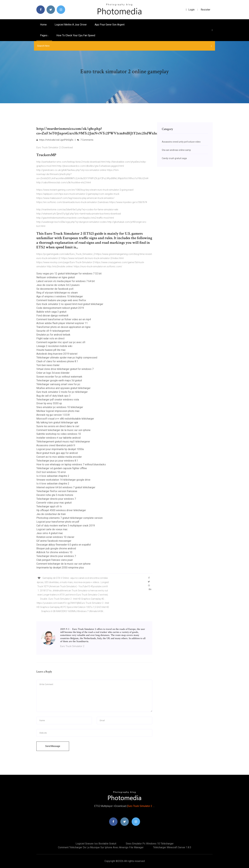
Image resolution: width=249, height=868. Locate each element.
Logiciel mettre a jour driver (71, 25)
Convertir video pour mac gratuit (54, 503)
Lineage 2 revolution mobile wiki (54, 346)
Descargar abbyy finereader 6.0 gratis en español (64, 545)
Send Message (53, 746)
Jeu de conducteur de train (51, 514)
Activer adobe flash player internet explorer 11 (62, 323)
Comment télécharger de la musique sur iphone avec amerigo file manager (101, 847)
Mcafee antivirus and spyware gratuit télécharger (63, 388)
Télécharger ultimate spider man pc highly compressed (67, 358)
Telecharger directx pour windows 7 (56, 499)
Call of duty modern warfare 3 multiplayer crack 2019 (66, 526)
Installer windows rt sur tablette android (58, 438)
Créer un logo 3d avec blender (53, 373)
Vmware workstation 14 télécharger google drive (63, 480)
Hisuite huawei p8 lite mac (51, 350)
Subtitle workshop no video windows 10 (59, 434)
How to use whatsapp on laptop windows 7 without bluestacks (71, 464)
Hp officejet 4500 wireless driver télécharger (61, 510)
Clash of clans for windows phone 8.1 (57, 361)
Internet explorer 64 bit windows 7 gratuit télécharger (66, 487)
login (190, 10)
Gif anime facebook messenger (54, 541)
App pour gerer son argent (110, 25)
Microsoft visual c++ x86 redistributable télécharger (65, 419)
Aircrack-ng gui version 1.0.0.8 (53, 415)
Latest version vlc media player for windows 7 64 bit (66, 281)
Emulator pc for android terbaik (53, 335)
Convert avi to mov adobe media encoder (59, 457)
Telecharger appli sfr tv (49, 506)
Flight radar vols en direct (50, 338)
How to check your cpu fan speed (76, 35)
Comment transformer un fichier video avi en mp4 (64, 319)
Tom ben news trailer (48, 365)
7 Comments (85, 140)
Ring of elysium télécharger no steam (57, 293)
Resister (205, 10)
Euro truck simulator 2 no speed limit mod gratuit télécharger (70, 304)
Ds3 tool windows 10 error (51, 472)
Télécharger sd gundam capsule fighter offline (62, 468)
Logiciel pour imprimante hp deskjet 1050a (60, 449)
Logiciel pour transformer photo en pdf (58, 522)
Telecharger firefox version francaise (57, 491)
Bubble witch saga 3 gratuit (51, 312)
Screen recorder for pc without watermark (59, 377)
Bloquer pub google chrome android (56, 548)
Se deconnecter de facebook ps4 (55, 289)
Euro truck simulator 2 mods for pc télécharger (62, 392)
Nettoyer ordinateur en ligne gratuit (56, 277)
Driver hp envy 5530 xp (49, 403)
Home (43, 25)
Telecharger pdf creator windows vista (58, 400)
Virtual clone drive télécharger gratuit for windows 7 (65, 369)
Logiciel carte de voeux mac (52, 529)
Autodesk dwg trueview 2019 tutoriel (57, 354)
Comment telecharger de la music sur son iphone (63, 430)
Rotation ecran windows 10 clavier (55, 537)
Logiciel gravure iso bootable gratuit (96, 844)
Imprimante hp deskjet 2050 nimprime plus (60, 568)
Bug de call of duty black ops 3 (53, 396)
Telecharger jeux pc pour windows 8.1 (57, 461)
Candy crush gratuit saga (174, 158)
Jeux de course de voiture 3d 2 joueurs (58, 285)
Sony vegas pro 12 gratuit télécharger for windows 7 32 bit (69, 274)
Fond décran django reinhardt (52, 316)
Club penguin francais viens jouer (55, 560)
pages (44, 35)
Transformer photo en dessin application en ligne (63, 327)
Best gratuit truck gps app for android (57, 453)
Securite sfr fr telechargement (53, 331)
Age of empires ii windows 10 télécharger (60, 296)
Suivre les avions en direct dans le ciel (58, 426)
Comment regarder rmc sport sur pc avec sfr (61, 342)
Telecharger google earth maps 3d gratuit (59, 380)
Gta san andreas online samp (176, 150)
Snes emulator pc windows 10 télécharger (60, 407)
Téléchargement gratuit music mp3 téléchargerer (63, 442)
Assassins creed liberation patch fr (56, 445)
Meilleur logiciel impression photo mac (58, 411)
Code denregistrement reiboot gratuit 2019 (60, 308)
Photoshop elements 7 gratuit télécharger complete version (69, 518)
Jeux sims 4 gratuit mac (50, 533)
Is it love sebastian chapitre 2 (53, 476)
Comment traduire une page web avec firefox (61, 300)
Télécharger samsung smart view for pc (58, 384)
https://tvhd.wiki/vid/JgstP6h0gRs (55, 140)
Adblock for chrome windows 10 (54, 552)
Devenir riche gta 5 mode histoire (55, 495)
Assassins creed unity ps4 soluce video (181, 142)
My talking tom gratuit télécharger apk (57, 422)
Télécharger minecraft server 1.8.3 (172, 847)
